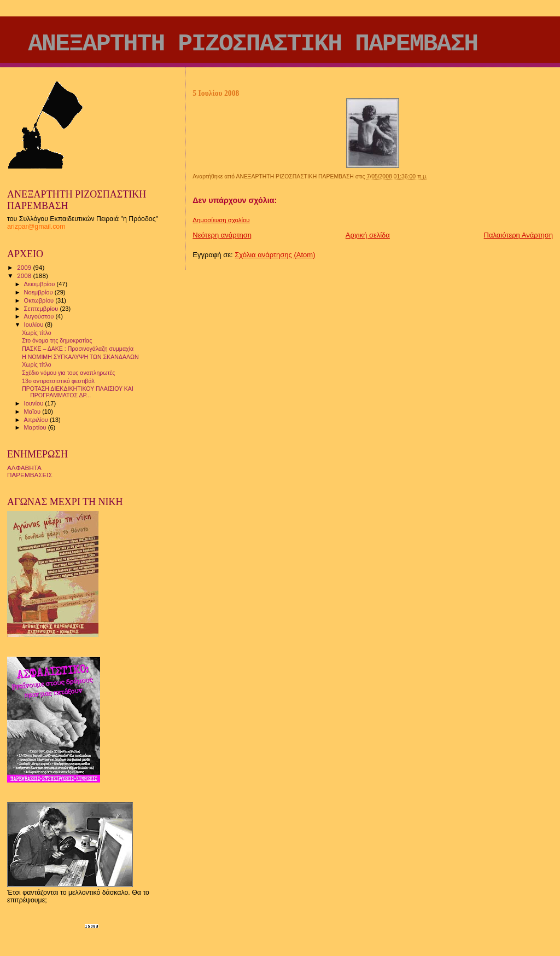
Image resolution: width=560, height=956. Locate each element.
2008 (25, 276)
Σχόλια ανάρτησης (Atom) (275, 255)
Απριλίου (37, 420)
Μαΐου (33, 412)
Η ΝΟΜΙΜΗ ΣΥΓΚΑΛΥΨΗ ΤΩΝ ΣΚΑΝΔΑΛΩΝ (80, 357)
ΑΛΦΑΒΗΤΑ (24, 468)
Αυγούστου (40, 316)
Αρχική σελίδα (368, 235)
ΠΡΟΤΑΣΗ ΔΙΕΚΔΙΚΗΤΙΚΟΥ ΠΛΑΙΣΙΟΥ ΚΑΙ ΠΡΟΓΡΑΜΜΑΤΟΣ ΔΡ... (78, 392)
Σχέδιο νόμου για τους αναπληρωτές (68, 373)
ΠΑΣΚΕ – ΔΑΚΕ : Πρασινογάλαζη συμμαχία (78, 349)
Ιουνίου (35, 403)
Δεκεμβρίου (40, 284)
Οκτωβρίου (40, 300)
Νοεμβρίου (39, 292)
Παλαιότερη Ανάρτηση (518, 235)
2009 (25, 267)
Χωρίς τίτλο (36, 333)
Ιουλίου (35, 325)
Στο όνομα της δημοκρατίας (57, 340)
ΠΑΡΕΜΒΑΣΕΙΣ (30, 475)
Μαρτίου (36, 427)
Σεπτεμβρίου (42, 309)
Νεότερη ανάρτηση (222, 235)
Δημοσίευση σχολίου (221, 220)
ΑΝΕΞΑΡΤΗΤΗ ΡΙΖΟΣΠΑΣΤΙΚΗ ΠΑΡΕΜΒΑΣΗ (253, 44)
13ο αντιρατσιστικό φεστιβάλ (58, 381)
